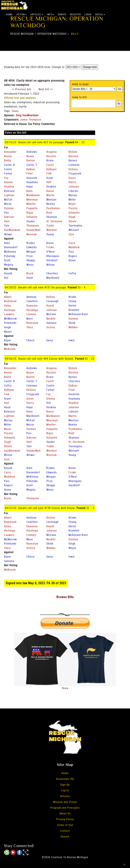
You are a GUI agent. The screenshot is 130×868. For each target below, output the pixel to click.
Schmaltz (74, 213)
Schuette (32, 217)
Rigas (30, 213)
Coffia (72, 273)
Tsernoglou (75, 225)
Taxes (15, 111)
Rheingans (53, 256)
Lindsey (31, 314)
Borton (31, 160)
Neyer (72, 204)
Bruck (30, 273)
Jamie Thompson (31, 120)
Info (50, 14)
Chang (72, 301)
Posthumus (53, 208)
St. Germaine (54, 221)
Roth (49, 213)
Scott (7, 260)
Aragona (52, 152)
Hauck (50, 305)
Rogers (73, 256)
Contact (65, 831)
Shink (72, 323)
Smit (7, 221)
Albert (8, 297)
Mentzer (51, 200)
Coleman (74, 165)
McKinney (10, 252)
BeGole (73, 152)
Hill (6, 278)
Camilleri (32, 301)
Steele (73, 221)
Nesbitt (51, 319)
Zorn (71, 234)
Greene (8, 182)
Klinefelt (74, 310)
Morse (8, 204)
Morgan (31, 252)
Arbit (7, 243)
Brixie (50, 160)
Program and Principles (65, 808)
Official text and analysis (20, 98)
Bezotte (51, 156)
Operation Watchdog (52, 34)
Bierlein (73, 156)
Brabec (31, 243)
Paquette (32, 208)
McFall (8, 200)
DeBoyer (52, 169)
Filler (30, 173)
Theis (30, 327)
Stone (72, 260)
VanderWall (34, 230)
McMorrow (10, 319)
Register (75, 14)
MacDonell (53, 278)
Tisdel (50, 225)
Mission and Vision (65, 802)
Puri (7, 213)
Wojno (8, 332)
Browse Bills (65, 597)
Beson (30, 156)
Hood (30, 278)
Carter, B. (10, 165)
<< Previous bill (21, 89)
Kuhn (30, 191)
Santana (51, 323)
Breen (50, 243)
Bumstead (10, 301)
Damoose (32, 305)
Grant (50, 178)
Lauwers (9, 314)
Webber (73, 327)
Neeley (51, 204)
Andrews (32, 152)
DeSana (73, 169)
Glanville (32, 178)
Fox (6, 178)
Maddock (74, 247)
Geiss (50, 340)
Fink (49, 173)
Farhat (8, 173)
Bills (75, 34)
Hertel (72, 305)
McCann (51, 314)
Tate (7, 225)
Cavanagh (52, 301)
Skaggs (31, 260)
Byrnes (73, 160)
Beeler (8, 156)
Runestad (32, 323)
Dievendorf (11, 247)
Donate (62, 14)
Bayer (8, 340)
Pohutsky (10, 256)
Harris (72, 182)
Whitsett (74, 230)
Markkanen (33, 195)
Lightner (9, 195)
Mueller (31, 204)
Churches (52, 273)
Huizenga (32, 310)
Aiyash (8, 273)
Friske (50, 247)
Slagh (72, 217)
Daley (8, 305)
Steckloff (52, 260)
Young (50, 234)
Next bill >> (46, 89)
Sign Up (65, 785)
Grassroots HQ (65, 779)
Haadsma (32, 182)
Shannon (52, 217)
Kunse (50, 191)
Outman (9, 208)
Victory (51, 327)
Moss (30, 319)
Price (30, 256)
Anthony (31, 297)
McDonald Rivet (78, 314)
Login (88, 14)
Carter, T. (32, 165)
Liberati (73, 191)
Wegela (9, 265)
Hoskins (51, 186)
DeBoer (31, 169)
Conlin (8, 169)
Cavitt (50, 165)
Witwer (8, 234)
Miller (72, 200)
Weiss (30, 265)
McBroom (10, 349)
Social (100, 14)
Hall (49, 182)
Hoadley (9, 186)
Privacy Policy (65, 819)
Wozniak (32, 234)
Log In (65, 790)
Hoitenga (10, 310)
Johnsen (74, 186)
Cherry (30, 340)
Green (72, 178)
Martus (73, 195)
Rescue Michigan (22, 34)
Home (9, 14)
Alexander (10, 152)
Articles (37, 14)
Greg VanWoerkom (27, 115)
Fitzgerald (75, 173)
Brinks (72, 297)
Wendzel (52, 230)
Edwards (32, 247)
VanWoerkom (12, 230)
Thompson (33, 225)
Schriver (9, 217)
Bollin (8, 160)
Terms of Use (65, 825)
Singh (8, 327)
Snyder (31, 221)
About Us (65, 813)
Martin (50, 195)
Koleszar (9, 191)
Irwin (72, 340)
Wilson (51, 265)
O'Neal (51, 252)
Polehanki (10, 323)
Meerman (32, 200)
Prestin (73, 208)
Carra (72, 243)
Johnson (52, 310)
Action (21, 14)
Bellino (51, 297)
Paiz (71, 252)
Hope (30, 186)
